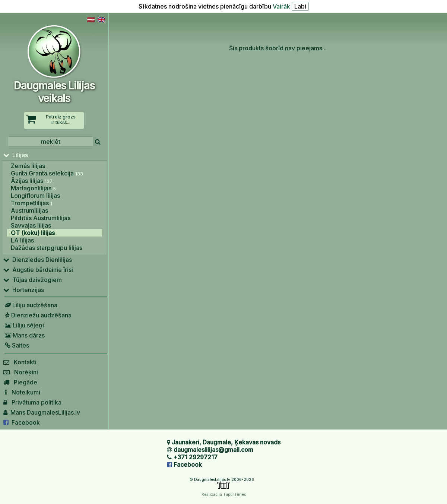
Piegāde (20, 382)
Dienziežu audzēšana (37, 315)
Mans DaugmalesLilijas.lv (42, 412)
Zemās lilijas (28, 166)
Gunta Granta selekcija (47, 173)
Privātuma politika (32, 402)
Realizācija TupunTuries (224, 494)
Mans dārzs (24, 335)
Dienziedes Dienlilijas (38, 260)
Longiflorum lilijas (35, 196)
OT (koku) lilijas (33, 233)
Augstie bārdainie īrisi (38, 270)
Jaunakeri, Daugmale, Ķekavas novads (226, 442)
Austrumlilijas (29, 210)
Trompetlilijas (31, 203)
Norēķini (21, 372)
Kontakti (20, 362)
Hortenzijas (24, 290)
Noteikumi (22, 392)
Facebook (22, 422)
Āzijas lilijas (32, 181)
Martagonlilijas (33, 188)
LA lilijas (22, 240)
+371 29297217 (195, 457)
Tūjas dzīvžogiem (33, 280)
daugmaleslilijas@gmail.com (213, 450)
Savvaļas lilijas (31, 225)
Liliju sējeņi (24, 325)
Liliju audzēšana (30, 305)
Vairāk (281, 6)
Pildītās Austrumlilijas (41, 218)
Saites (16, 345)
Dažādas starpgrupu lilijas (47, 248)
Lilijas (16, 155)
